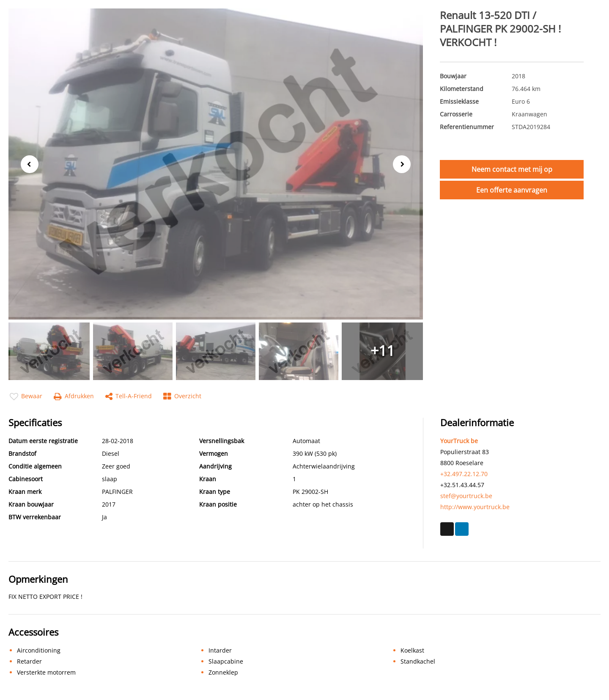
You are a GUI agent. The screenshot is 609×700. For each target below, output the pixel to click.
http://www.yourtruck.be (475, 507)
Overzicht (182, 396)
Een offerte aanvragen (512, 190)
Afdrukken (74, 396)
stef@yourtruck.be (466, 496)
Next (405, 164)
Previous (27, 164)
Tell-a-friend (129, 396)
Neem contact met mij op (512, 169)
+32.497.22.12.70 (464, 474)
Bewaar (26, 396)
